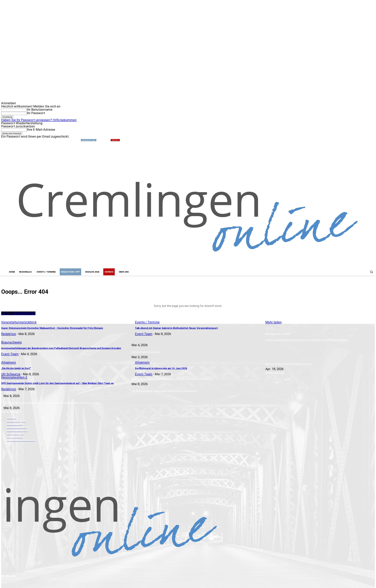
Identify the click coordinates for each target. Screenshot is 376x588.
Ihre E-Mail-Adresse (41, 130)
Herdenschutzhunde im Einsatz (146, 352)
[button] (371, 272)
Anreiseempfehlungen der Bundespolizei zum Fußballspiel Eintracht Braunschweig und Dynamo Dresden (51, 403)
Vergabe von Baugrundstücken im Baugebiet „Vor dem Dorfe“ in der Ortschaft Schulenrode (307, 340)
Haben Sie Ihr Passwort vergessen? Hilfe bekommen (39, 120)
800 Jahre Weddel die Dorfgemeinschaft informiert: (289, 364)
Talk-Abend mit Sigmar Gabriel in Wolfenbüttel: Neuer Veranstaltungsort (164, 391)
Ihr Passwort (36, 113)
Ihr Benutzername (40, 110)
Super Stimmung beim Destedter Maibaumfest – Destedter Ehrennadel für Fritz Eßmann (172, 379)
